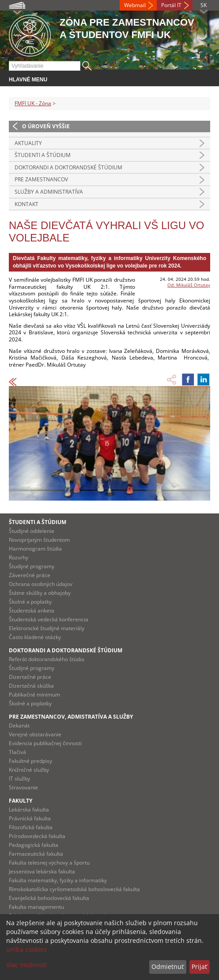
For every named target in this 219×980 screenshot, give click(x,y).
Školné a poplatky (30, 602)
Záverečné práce (30, 575)
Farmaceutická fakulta (36, 854)
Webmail (135, 5)
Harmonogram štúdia (35, 549)
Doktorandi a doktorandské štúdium (68, 167)
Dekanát (19, 725)
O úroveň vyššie (46, 126)
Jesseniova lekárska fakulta (42, 871)
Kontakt (26, 204)
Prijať (199, 967)
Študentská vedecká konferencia (49, 619)
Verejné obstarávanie (35, 734)
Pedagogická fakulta (34, 845)
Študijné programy (32, 566)
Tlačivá (17, 752)
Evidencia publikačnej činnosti (45, 743)
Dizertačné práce (30, 677)
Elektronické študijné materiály (47, 628)
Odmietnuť (168, 967)
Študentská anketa (32, 611)
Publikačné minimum (34, 695)
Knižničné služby (29, 770)
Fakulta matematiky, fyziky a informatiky (58, 880)
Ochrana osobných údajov (41, 584)
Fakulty (21, 801)
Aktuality (28, 143)
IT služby (19, 779)
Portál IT (171, 5)
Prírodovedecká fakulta (37, 836)
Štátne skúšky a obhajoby (40, 593)
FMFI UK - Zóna (33, 103)
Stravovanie (23, 787)
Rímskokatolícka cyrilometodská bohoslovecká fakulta (74, 889)
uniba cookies (26, 949)
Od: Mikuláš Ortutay (189, 285)
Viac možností (26, 965)
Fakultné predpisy (30, 761)
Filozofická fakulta (31, 827)
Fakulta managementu (36, 907)
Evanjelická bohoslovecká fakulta (49, 898)
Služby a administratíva (49, 192)
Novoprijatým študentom (39, 540)
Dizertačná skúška (31, 686)
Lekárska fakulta (29, 810)
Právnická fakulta (30, 818)
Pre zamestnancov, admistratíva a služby (71, 717)
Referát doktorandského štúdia (47, 659)
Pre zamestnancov (41, 179)
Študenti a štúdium (43, 155)
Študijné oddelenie (32, 531)
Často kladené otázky (35, 637)
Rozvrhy (19, 557)
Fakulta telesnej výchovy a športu (49, 863)
